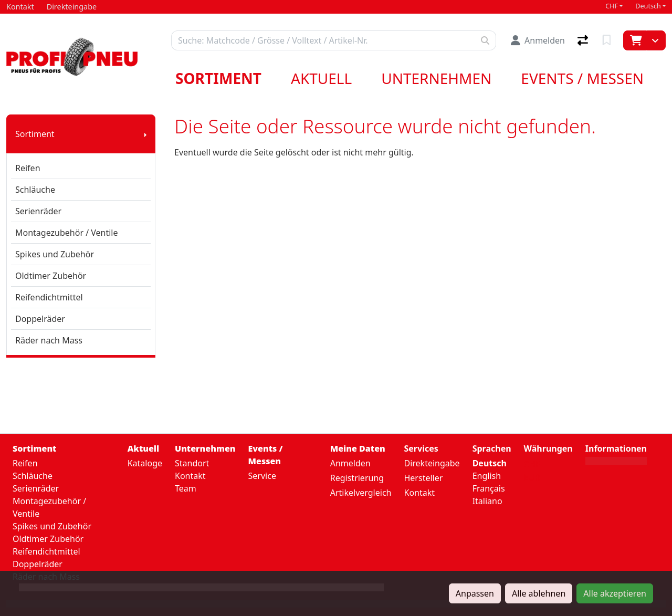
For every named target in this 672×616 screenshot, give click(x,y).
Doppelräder (40, 319)
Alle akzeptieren (615, 593)
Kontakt (190, 476)
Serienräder (38, 211)
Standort (192, 463)
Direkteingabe (432, 463)
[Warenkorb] (635, 40)
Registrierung (357, 478)
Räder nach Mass (49, 340)
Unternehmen (436, 78)
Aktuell (321, 78)
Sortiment (218, 78)
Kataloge (145, 463)
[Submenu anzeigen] (145, 134)
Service (262, 476)
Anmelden (350, 463)
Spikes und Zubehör (55, 254)
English (487, 476)
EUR (532, 477)
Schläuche (35, 190)
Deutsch (648, 6)
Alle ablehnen (539, 593)
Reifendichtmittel (49, 297)
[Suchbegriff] (323, 40)
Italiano (487, 501)
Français (489, 488)
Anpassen (475, 593)
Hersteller (423, 478)
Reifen (28, 168)
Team (186, 488)
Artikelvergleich (361, 493)
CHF (612, 6)
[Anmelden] (538, 40)
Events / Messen (582, 78)
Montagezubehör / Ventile (67, 233)
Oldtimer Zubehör (51, 276)
